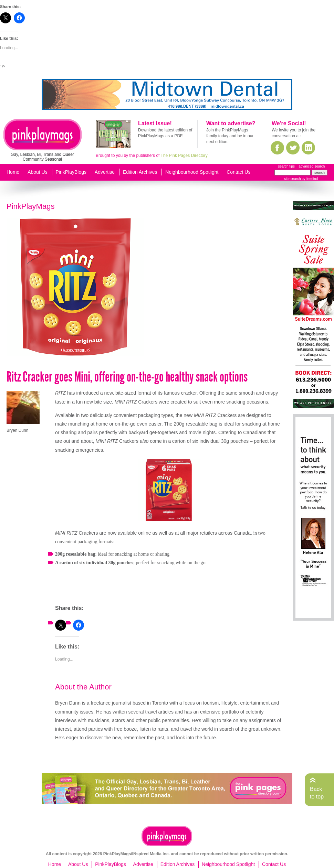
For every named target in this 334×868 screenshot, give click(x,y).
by (309, 179)
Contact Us (238, 172)
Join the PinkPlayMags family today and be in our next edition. (230, 136)
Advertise (105, 172)
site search (292, 179)
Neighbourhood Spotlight (192, 172)
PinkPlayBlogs (71, 172)
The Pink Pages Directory (184, 156)
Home (13, 172)
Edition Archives (140, 172)
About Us (38, 172)
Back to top (317, 793)
